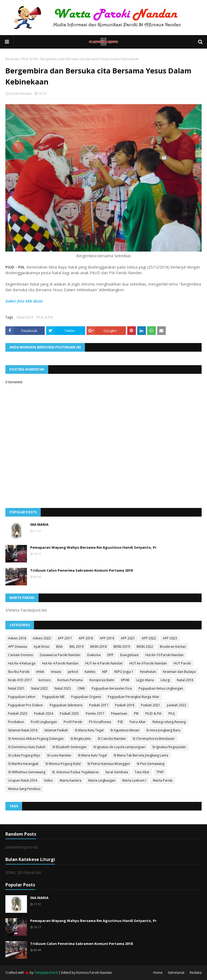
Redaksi (196, 973)
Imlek (40, 672)
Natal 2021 (16, 688)
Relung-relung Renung (169, 722)
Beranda (12, 59)
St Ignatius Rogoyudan (169, 747)
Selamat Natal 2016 (23, 730)
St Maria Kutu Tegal (89, 730)
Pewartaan (119, 713)
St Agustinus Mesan (125, 730)
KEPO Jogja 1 (124, 672)
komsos (45, 680)
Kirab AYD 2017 (20, 680)
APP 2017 (65, 638)
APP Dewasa (18, 647)
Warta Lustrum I (134, 780)
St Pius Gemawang (151, 764)
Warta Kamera (70, 780)
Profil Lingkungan (44, 722)
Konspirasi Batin (102, 680)
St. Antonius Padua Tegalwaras (75, 772)
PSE (120, 722)
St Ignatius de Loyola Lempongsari (119, 747)
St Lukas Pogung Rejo (24, 755)
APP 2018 (86, 638)
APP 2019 (107, 638)
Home (158, 973)
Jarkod (73, 672)
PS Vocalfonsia (100, 722)
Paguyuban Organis (86, 697)
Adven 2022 (42, 638)
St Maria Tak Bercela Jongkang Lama (141, 755)
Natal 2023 (63, 688)
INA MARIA (39, 524)
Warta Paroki (163, 780)
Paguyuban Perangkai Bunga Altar (134, 697)
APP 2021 (128, 638)
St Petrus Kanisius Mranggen (109, 764)
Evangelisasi (129, 655)
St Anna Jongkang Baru (163, 730)
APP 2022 (149, 638)
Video (48, 780)
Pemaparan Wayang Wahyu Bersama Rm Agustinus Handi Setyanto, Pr (93, 547)
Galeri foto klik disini (24, 301)
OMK (81, 688)
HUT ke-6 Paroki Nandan (104, 663)
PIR (136, 713)
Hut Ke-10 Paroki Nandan (164, 655)
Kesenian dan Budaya (179, 672)
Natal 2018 (25, 317)
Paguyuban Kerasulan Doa (112, 688)
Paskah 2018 (125, 705)
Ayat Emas (42, 647)
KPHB (125, 680)
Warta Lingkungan (102, 780)
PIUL (172, 713)
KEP (105, 672)
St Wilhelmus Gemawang (27, 772)
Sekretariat (176, 973)
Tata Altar (142, 772)
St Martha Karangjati (23, 764)
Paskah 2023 (18, 713)
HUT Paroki (182, 663)
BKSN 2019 (122, 647)
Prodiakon (16, 722)
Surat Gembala (117, 772)
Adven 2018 (17, 638)
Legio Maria (145, 680)
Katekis (90, 672)
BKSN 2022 (145, 647)
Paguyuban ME (53, 697)
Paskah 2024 (44, 713)
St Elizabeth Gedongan (69, 747)
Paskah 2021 (151, 705)
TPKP (160, 772)
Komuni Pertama (70, 680)
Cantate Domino (21, 655)
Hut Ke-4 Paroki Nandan (60, 663)
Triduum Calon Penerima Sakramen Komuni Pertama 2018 (81, 570)
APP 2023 (170, 638)
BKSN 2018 (99, 647)
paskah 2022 (177, 705)
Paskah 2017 (99, 705)
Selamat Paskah (56, 730)
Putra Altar (138, 722)
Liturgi (165, 680)
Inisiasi (56, 672)
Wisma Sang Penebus (24, 789)
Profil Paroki (73, 722)
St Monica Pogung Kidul (63, 764)
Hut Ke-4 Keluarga (22, 663)
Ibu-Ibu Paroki (19, 672)
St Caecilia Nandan (112, 739)
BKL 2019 (77, 647)
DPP (110, 655)
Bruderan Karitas (173, 647)
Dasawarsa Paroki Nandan (60, 655)
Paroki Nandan (20, 94)
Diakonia (94, 655)
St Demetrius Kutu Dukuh (27, 747)
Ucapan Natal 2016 (23, 780)
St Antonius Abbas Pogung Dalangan (36, 739)
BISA (59, 647)
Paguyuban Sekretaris (66, 705)
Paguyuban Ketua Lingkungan (161, 688)
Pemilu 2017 (95, 713)
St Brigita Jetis (81, 739)
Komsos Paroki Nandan (94, 973)
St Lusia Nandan (59, 755)
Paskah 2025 (69, 713)
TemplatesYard (46, 973)
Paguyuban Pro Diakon (25, 705)
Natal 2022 (39, 688)
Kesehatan (148, 672)
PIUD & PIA (30, 59)
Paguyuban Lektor (22, 697)
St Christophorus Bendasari (154, 739)
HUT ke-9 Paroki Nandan (148, 663)
